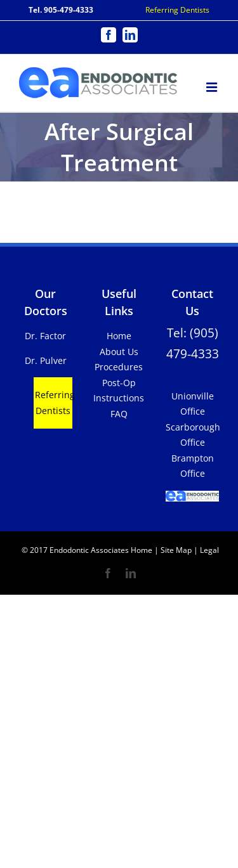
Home (119, 336)
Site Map (176, 550)
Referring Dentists (177, 10)
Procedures (119, 367)
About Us (119, 352)
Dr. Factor (45, 336)
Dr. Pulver (46, 360)
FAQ (119, 414)
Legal (208, 550)
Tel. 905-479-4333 (61, 10)
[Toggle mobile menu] (213, 85)
